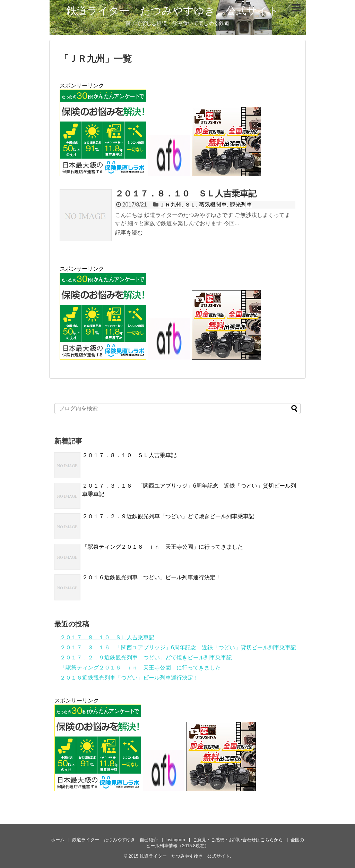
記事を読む (129, 233)
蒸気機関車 (213, 205)
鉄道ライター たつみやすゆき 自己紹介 (115, 840)
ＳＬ (190, 205)
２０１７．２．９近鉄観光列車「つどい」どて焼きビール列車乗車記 (168, 516)
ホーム (58, 840)
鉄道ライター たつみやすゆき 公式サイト (172, 11)
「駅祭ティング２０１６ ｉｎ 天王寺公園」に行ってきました (163, 547)
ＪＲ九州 (171, 205)
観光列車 (241, 205)
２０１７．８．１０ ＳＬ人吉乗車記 (186, 193)
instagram (175, 840)
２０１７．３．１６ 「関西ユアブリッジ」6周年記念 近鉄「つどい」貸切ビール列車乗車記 (178, 647)
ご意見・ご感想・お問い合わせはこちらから (238, 840)
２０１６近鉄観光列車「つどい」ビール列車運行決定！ (151, 577)
